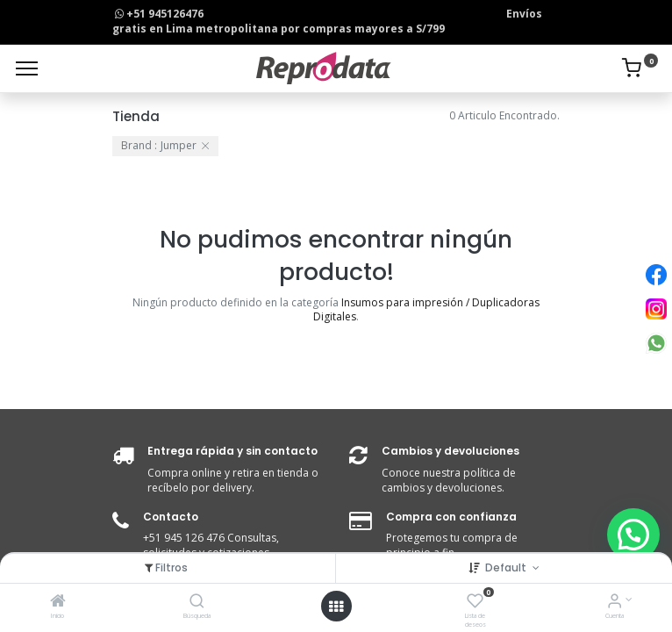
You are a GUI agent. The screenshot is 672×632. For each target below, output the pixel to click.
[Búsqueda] (197, 603)
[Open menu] (336, 607)
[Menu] (27, 68)
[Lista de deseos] (475, 603)
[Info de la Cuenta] (615, 603)
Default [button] (507, 567)
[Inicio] (58, 603)
